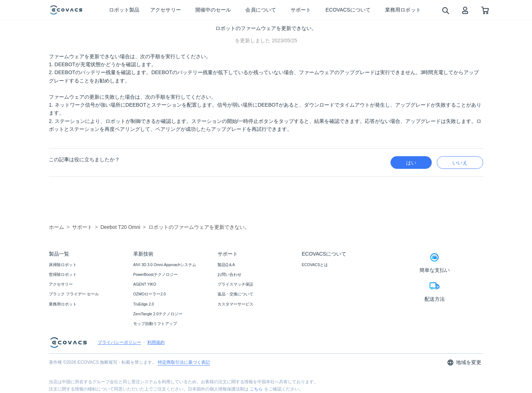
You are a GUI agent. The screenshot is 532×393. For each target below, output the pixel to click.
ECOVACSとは (315, 265)
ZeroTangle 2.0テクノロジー (158, 314)
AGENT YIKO (145, 284)
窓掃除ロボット (63, 274)
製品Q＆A (226, 265)
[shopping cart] (485, 10)
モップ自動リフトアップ (155, 324)
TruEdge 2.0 (143, 304)
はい (411, 163)
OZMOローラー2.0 (149, 294)
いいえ (460, 163)
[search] (445, 10)
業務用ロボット (63, 304)
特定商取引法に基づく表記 (184, 362)
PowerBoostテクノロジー (155, 274)
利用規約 (156, 342)
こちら (256, 389)
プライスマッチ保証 (235, 284)
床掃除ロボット (63, 265)
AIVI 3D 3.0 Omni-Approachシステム (165, 265)
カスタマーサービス (235, 304)
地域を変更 (464, 362)
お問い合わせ (229, 274)
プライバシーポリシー (119, 342)
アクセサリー (61, 284)
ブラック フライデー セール (74, 294)
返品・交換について (235, 294)
